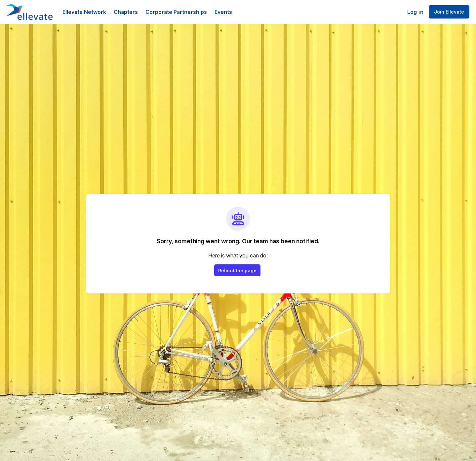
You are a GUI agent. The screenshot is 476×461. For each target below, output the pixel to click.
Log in (415, 12)
